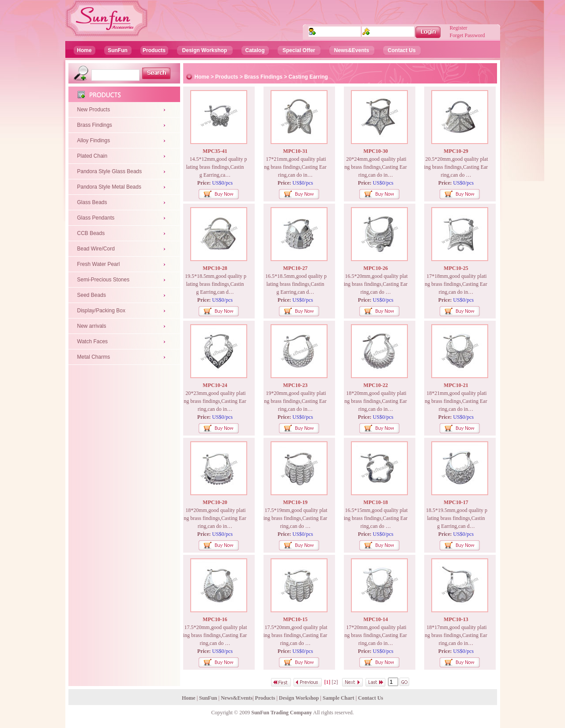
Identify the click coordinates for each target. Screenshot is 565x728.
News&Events (352, 50)
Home (84, 50)
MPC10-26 (375, 268)
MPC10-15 (295, 619)
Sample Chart (339, 698)
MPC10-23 (295, 385)
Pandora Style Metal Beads (109, 187)
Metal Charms (94, 357)
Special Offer (299, 50)
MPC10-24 (215, 385)
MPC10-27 (295, 268)
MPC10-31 (295, 151)
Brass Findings (95, 125)
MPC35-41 (215, 151)
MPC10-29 (456, 151)
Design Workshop (205, 50)
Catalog (255, 50)
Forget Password (467, 35)
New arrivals (92, 326)
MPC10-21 (456, 385)
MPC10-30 (375, 151)
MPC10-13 (456, 619)
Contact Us (401, 50)
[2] (335, 682)
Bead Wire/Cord (96, 249)
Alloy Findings (94, 140)
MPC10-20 (215, 502)
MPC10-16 (215, 619)
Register (459, 28)
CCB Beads (91, 233)
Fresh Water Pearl (99, 264)
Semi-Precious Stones (104, 280)
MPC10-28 (215, 268)
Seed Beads (92, 295)
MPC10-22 (375, 385)
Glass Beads (92, 202)
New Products (94, 110)
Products (154, 50)
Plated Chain (92, 156)
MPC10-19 (295, 502)
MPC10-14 (375, 619)
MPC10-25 (456, 268)
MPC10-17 (456, 502)
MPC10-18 (375, 502)
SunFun (118, 50)
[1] (328, 682)
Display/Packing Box (101, 311)
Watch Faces (93, 341)
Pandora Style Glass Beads (110, 171)
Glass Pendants (96, 218)
